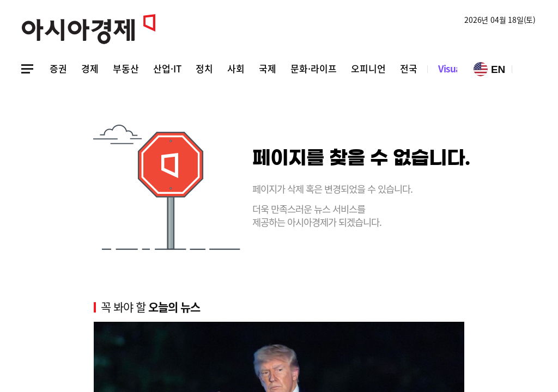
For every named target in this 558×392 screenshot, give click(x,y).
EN (489, 69)
